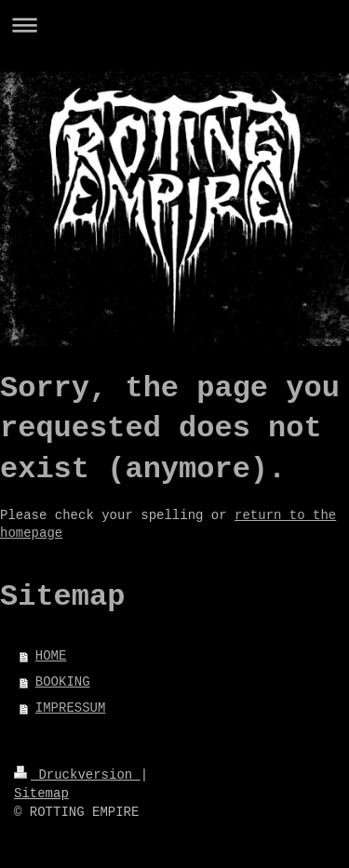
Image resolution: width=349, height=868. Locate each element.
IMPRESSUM (71, 708)
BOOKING (63, 682)
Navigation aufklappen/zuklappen (174, 25)
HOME (51, 656)
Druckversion (77, 775)
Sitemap (41, 794)
